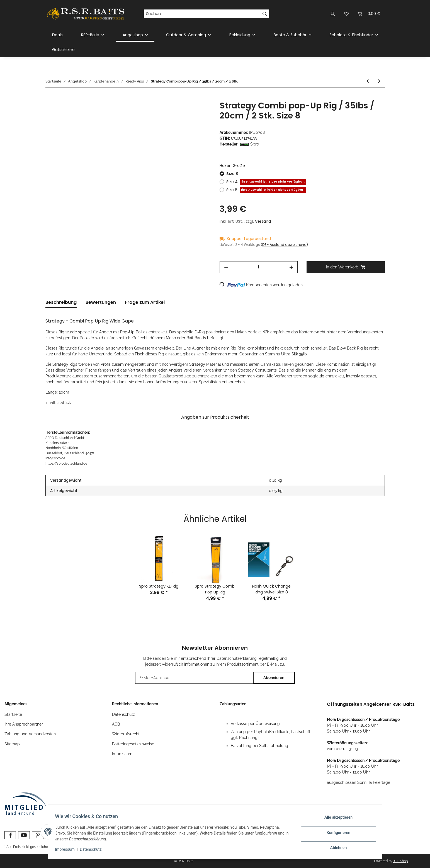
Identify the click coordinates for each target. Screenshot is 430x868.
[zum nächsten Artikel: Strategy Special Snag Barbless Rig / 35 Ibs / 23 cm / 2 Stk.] (379, 81)
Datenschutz (123, 714)
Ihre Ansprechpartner (24, 724)
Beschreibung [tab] (61, 302)
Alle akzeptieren (337, 819)
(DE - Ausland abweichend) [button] (284, 245)
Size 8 (232, 174)
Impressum (122, 754)
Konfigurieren (337, 834)
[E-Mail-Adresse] (194, 678)
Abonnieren (274, 678)
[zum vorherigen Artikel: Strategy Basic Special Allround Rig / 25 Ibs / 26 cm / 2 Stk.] (368, 81)
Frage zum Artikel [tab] (145, 302)
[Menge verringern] (226, 267)
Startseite (13, 714)
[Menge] (259, 267)
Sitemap (12, 744)
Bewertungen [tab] (101, 302)
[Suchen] (202, 14)
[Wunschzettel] (346, 14)
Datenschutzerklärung (237, 658)
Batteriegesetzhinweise (133, 744)
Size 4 (266, 182)
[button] (333, 14)
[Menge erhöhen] (291, 267)
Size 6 (266, 190)
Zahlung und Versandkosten (30, 734)
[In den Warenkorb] (50, 98)
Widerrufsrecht (126, 734)
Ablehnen (337, 848)
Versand (263, 221)
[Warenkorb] (369, 14)
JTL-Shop (400, 861)
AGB (116, 724)
